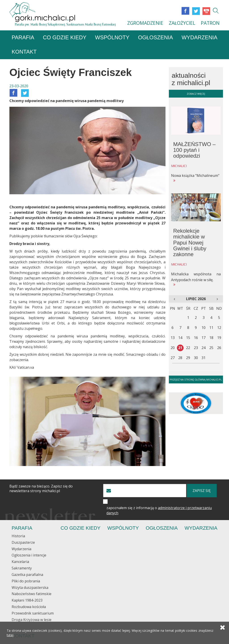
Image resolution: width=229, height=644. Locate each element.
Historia (18, 536)
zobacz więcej (196, 94)
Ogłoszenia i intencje (29, 555)
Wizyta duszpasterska (30, 588)
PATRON (210, 23)
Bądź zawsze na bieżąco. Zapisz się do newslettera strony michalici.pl (41, 489)
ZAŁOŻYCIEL (182, 23)
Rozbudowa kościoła (29, 607)
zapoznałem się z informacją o (159, 510)
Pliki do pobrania (26, 581)
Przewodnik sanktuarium (33, 613)
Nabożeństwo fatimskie (32, 594)
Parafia (23, 37)
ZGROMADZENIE (145, 23)
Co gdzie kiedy (65, 37)
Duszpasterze (23, 542)
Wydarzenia (199, 37)
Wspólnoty (112, 37)
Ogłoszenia (155, 37)
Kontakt (24, 52)
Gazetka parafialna (27, 575)
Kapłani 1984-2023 (27, 600)
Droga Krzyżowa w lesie (32, 620)
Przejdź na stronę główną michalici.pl (196, 379)
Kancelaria (20, 562)
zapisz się (202, 491)
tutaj (10, 635)
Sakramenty (22, 568)
